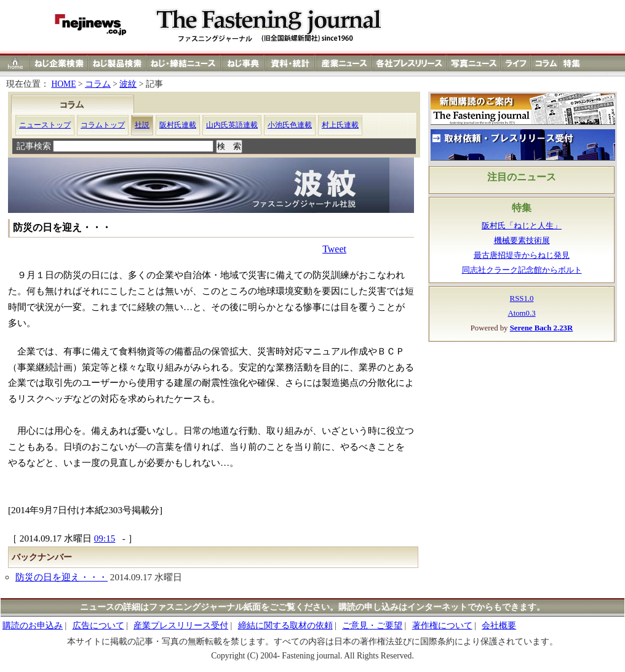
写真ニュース (474, 63)
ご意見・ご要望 (372, 626)
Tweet (334, 249)
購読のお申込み (33, 626)
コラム (545, 63)
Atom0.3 (521, 313)
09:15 (105, 538)
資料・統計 (290, 63)
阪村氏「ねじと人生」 (522, 226)
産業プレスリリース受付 (181, 626)
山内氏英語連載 (232, 125)
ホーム (15, 63)
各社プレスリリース (409, 63)
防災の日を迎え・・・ (62, 577)
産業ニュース (344, 63)
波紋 (128, 84)
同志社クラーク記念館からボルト (522, 270)
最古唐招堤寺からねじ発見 (522, 255)
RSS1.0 (522, 298)
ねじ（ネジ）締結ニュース (184, 63)
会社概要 (499, 626)
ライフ (516, 63)
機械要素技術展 (522, 241)
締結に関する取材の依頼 (285, 626)
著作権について (442, 626)
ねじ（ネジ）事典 (243, 63)
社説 (142, 125)
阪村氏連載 (178, 125)
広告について (98, 626)
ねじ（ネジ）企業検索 (59, 63)
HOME (63, 84)
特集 (573, 63)
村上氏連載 (340, 125)
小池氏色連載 (290, 125)
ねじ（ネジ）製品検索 (117, 63)
